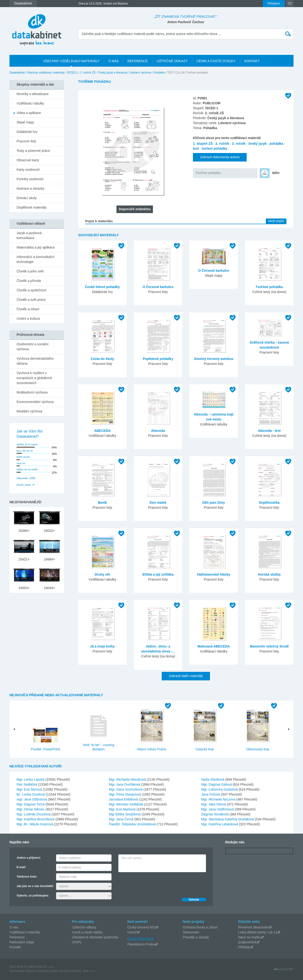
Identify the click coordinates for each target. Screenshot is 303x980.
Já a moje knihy (102, 646)
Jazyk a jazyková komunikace (29, 235)
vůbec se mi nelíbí (27, 469)
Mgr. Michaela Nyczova (219, 799)
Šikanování (191, 932)
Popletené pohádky (158, 359)
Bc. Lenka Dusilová (31, 794)
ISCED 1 (72, 73)
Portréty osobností (30, 179)
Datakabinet (17, 73)
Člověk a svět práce (31, 300)
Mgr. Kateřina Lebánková (220, 824)
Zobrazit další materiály (186, 676)
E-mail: (21, 867)
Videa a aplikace (29, 113)
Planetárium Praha (141, 944)
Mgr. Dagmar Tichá (31, 804)
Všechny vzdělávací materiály (46, 73)
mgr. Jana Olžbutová (32, 799)
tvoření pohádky (214, 149)
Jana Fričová (211, 794)
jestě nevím (23, 457)
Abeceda (158, 431)
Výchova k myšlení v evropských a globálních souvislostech (34, 378)
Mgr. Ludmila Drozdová (34, 814)
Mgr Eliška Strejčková (125, 814)
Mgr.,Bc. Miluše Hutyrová (36, 824)
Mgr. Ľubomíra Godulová (220, 789)
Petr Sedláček (27, 784)
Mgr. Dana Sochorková (126, 789)
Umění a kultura (28, 319)
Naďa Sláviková (213, 779)
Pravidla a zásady (196, 937)
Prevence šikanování (254, 927)
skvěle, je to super (27, 444)
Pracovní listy (26, 141)
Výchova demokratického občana (35, 361)
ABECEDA (102, 431)
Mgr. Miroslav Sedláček (127, 804)
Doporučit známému (135, 209)
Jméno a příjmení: (29, 858)
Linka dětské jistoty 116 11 (258, 932)
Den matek (158, 503)
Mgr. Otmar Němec (31, 809)
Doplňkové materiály (32, 207)
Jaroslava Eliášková (124, 799)
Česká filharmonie (141, 939)
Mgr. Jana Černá (122, 819)
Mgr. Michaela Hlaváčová (128, 779)
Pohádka (159, 73)
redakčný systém (48, 971)
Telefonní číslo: (27, 877)
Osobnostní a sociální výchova (33, 347)
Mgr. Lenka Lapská (31, 779)
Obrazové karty (28, 160)
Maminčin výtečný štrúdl (269, 646)
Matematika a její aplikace (36, 247)
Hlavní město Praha (152, 749)
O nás (14, 927)
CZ (290, 4)
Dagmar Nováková (215, 814)
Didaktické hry (27, 132)
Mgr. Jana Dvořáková (125, 784)
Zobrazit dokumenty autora (220, 157)
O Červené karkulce (158, 287)
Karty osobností (28, 170)
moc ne (21, 463)
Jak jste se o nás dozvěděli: (35, 886)
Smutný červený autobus (214, 359)
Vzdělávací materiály (25, 932)
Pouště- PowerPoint (45, 749)
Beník (102, 503)
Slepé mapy (25, 122)
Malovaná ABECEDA (214, 646)
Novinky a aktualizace (33, 94)
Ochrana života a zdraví (200, 927)
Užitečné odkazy (84, 927)
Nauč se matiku (250, 937)
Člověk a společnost (31, 290)
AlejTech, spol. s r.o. (83, 971)
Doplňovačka (269, 503)
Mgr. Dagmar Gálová (217, 784)
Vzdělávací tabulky (30, 103)
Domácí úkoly (27, 198)
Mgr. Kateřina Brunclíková (36, 819)
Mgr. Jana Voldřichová (218, 809)
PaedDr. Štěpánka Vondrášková (133, 824)
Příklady (244, 947)
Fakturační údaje (22, 942)
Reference (17, 937)
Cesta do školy (102, 359)
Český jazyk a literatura (113, 73)
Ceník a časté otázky (87, 932)
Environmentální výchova (35, 402)
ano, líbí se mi (25, 451)
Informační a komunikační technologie (36, 259)
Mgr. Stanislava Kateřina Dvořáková (228, 819)
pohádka (276, 144)
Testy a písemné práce (33, 151)
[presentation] (154, 884)
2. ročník (222, 144)
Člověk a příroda (29, 281)
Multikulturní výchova (32, 392)
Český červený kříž (141, 927)
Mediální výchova (29, 411)
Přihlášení (274, 4)
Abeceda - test (269, 431)
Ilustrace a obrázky (31, 188)
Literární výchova (140, 73)
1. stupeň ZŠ (203, 144)
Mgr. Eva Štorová (30, 789)
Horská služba (269, 574)
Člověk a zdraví (28, 309)
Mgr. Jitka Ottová (214, 804)
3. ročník (239, 144)
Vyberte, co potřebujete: (33, 896)
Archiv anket (24, 485)
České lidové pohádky (102, 287)
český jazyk (257, 144)
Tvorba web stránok (22, 971)
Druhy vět (102, 574)
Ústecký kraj (205, 749)
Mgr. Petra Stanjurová (125, 794)
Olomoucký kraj (258, 749)
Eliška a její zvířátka (158, 574)
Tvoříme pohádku (208, 173)
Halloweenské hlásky (214, 574)
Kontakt (15, 947)
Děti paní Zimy (214, 503)
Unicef (132, 932)
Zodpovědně (247, 942)
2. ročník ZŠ (88, 73)
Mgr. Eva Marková (123, 809)
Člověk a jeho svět (30, 271)
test (196, 149)
